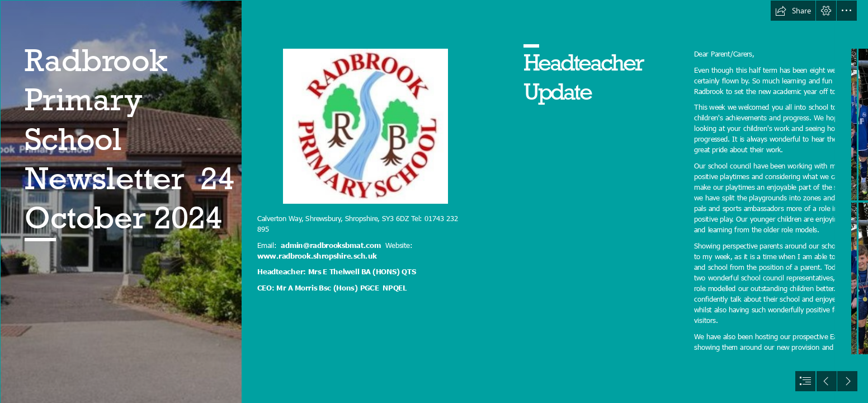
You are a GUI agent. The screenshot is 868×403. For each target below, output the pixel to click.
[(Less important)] (365, 126)
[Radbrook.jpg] (121, 201)
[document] (434, 201)
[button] (793, 11)
